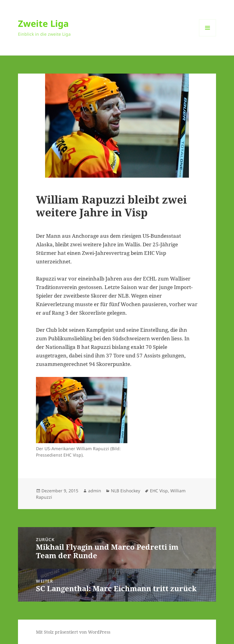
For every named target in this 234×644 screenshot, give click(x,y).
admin (95, 491)
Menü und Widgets (208, 36)
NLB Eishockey (126, 491)
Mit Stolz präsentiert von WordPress (73, 632)
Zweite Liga (43, 23)
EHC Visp (159, 491)
